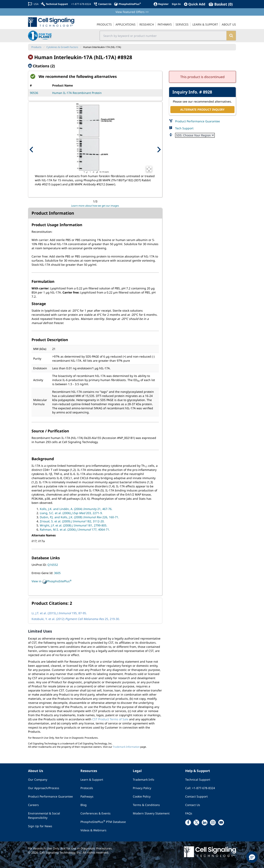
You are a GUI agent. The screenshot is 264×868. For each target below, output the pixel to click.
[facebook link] (188, 822)
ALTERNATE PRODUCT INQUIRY (202, 109)
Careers (33, 805)
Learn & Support (92, 780)
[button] (252, 857)
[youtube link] (221, 822)
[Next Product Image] (159, 150)
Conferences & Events (95, 813)
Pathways (87, 796)
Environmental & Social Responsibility (44, 815)
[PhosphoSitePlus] (127, 4)
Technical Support (198, 780)
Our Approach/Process (44, 788)
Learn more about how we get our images (95, 206)
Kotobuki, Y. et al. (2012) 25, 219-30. (76, 619)
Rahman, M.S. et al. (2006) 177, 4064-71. (75, 529)
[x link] (196, 822)
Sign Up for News (40, 826)
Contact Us (193, 805)
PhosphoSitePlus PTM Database (103, 822)
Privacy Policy (142, 788)
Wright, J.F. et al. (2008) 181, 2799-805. (74, 525)
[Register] (161, 4)
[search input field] (163, 36)
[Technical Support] (54, 4)
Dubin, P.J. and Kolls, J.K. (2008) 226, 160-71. (79, 517)
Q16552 (53, 565)
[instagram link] (213, 822)
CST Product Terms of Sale (110, 719)
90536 (34, 93)
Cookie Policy (142, 796)
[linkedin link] (205, 822)
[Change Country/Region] (33, 4)
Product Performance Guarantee (197, 121)
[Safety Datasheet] (195, 135)
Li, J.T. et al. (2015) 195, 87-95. (59, 613)
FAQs (189, 813)
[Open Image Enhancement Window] (149, 169)
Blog (84, 805)
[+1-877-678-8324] (81, 4)
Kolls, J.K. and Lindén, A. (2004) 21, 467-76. (76, 509)
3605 (57, 573)
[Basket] (221, 4)
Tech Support (184, 128)
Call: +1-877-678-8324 (200, 788)
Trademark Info (143, 780)
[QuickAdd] (195, 4)
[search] (231, 36)
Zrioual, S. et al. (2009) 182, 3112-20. (72, 521)
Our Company (38, 780)
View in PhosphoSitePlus (52, 581)
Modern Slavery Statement (151, 813)
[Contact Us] (102, 4)
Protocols (87, 788)
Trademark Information (126, 747)
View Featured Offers (132, 12)
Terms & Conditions (146, 805)
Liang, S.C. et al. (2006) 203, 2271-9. (71, 513)
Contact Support (196, 796)
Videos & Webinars (93, 830)
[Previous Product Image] (32, 150)
